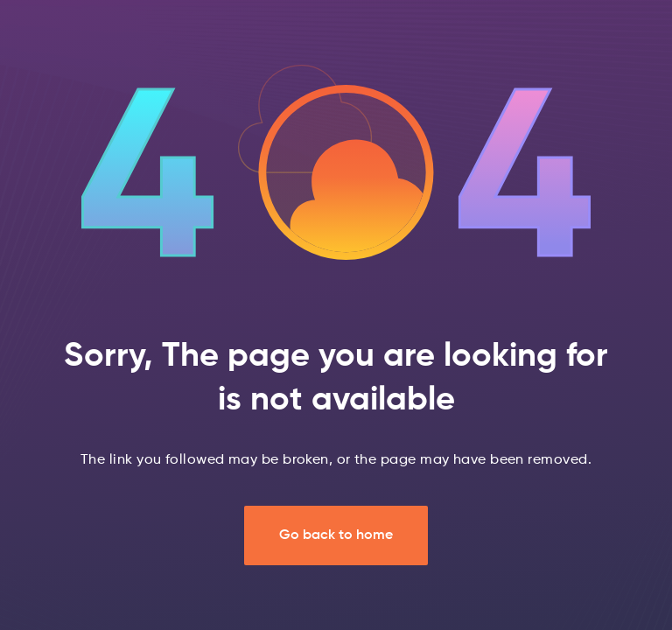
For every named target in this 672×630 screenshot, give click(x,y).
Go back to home (336, 535)
